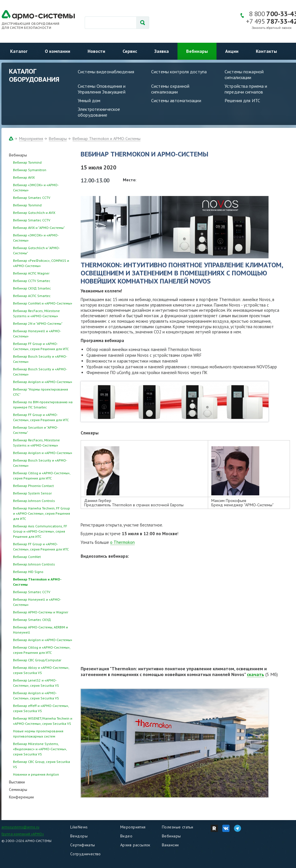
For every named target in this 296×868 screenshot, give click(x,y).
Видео (126, 836)
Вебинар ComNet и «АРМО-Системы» (43, 303)
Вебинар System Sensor (32, 493)
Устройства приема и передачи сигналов (246, 89)
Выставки (17, 782)
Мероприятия (31, 139)
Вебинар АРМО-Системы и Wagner (41, 612)
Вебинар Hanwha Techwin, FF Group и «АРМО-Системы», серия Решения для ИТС (41, 513)
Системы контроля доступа (179, 72)
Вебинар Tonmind (27, 162)
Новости (96, 51)
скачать (256, 674)
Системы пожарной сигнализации (244, 74)
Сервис (130, 51)
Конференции (21, 797)
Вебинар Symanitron (30, 170)
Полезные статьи (177, 827)
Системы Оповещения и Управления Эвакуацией (102, 89)
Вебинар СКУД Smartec (32, 288)
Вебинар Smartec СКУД (32, 620)
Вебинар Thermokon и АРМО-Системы (107, 139)
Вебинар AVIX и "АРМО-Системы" (39, 228)
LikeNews (79, 827)
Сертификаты (83, 845)
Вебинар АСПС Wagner (31, 273)
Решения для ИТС (242, 100)
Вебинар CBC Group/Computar (37, 660)
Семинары (18, 789)
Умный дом (89, 100)
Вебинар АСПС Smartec (32, 296)
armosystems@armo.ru (20, 827)
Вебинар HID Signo (28, 572)
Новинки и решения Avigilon (36, 774)
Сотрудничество (86, 854)
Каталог (19, 51)
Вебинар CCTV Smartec (32, 281)
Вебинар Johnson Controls (34, 501)
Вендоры (79, 836)
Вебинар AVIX (24, 177)
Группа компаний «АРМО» (23, 834)
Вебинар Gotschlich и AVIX (34, 213)
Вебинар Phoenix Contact (33, 486)
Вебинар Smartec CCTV (32, 198)
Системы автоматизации (176, 100)
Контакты (266, 51)
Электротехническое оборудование (99, 112)
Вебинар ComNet (27, 557)
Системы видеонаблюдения (106, 72)
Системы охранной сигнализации (170, 89)
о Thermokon (122, 542)
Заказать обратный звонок (272, 28)
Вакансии (170, 845)
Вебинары (197, 51)
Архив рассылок (135, 845)
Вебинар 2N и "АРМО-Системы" (38, 323)
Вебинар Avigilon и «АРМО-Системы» (43, 382)
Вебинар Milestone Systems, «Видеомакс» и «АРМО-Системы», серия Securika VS (40, 749)
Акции (232, 51)
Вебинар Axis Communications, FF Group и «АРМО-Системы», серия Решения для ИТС (40, 531)
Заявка (162, 51)
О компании (58, 51)
